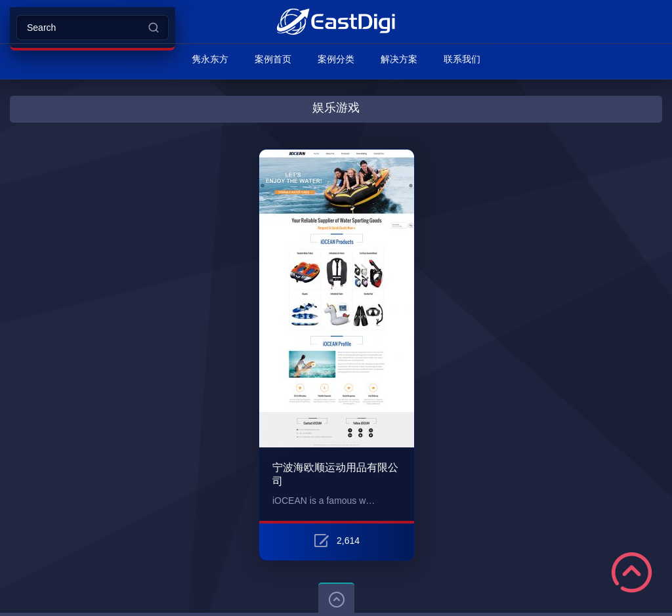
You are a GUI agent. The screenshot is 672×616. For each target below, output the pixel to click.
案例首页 (273, 59)
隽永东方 (210, 59)
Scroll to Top (632, 572)
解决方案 (399, 59)
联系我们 (462, 59)
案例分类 (336, 59)
